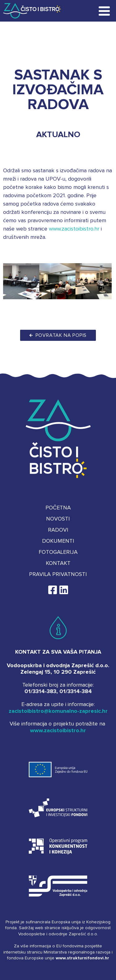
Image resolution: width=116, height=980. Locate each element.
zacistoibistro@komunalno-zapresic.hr (58, 711)
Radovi (58, 530)
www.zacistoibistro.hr (74, 229)
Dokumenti (58, 541)
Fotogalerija (58, 552)
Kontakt (58, 563)
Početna (58, 508)
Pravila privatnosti (58, 574)
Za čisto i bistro (29, 11)
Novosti (58, 519)
